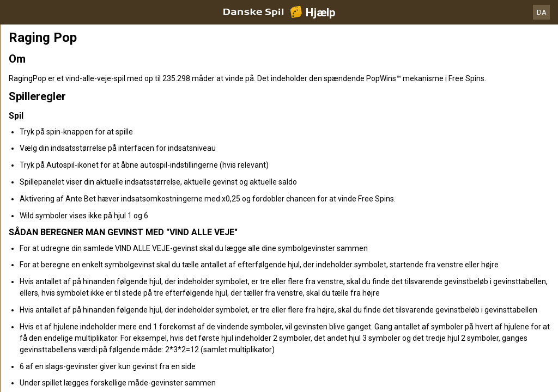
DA (542, 12)
